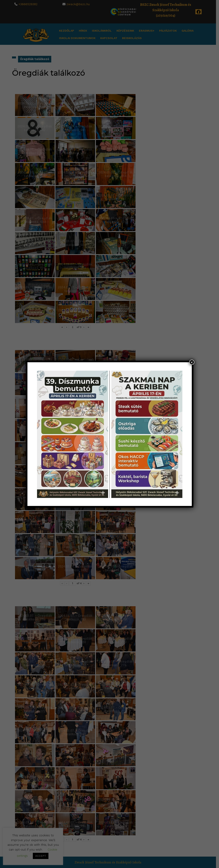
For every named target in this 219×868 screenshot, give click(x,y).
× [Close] (192, 362)
